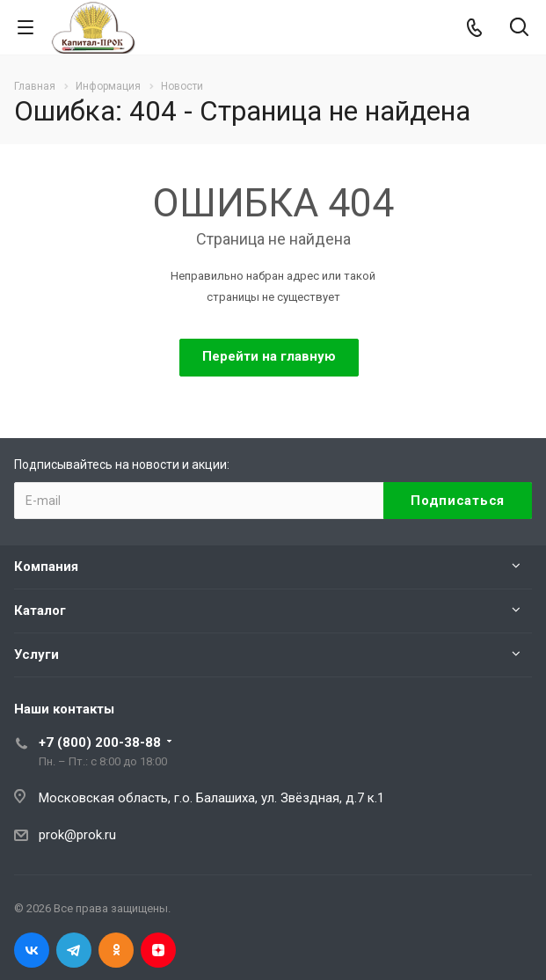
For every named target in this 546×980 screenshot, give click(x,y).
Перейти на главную (269, 356)
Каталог (40, 611)
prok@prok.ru (77, 835)
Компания (46, 567)
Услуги (36, 655)
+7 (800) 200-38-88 (100, 742)
